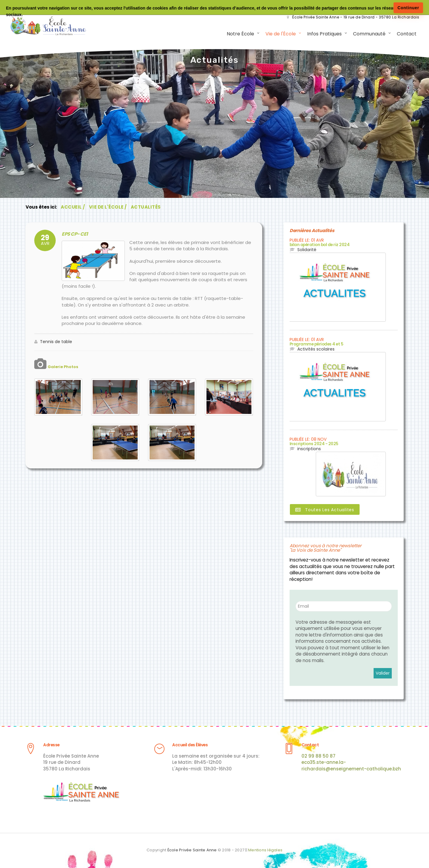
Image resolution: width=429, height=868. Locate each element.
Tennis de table (56, 342)
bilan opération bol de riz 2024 (319, 245)
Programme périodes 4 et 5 (316, 344)
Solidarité (307, 250)
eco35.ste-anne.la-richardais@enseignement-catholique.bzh (351, 766)
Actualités (146, 208)
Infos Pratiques (324, 34)
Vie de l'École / (108, 208)
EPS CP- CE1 (74, 234)
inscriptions (309, 449)
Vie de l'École (280, 34)
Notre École (240, 34)
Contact (406, 34)
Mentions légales (265, 850)
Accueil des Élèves (189, 745)
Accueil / (73, 208)
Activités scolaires (316, 349)
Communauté (368, 34)
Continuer (408, 8)
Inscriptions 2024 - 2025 (313, 444)
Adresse (51, 745)
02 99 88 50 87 (318, 756)
